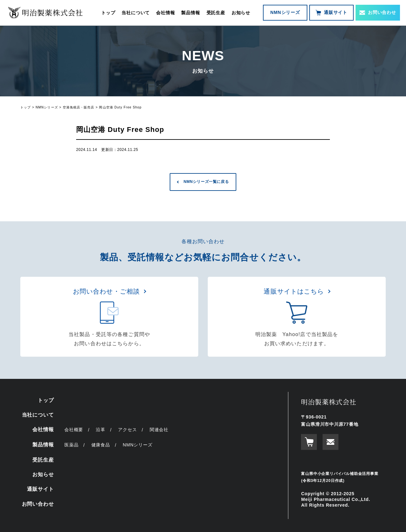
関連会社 (159, 430)
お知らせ (241, 13)
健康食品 (101, 445)
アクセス (127, 430)
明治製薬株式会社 (329, 402)
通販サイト (331, 13)
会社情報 (165, 13)
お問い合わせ (378, 12)
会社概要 (74, 430)
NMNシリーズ (285, 12)
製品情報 (190, 13)
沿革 (101, 430)
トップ (108, 13)
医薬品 (71, 445)
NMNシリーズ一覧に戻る (206, 182)
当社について (136, 13)
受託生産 (216, 13)
